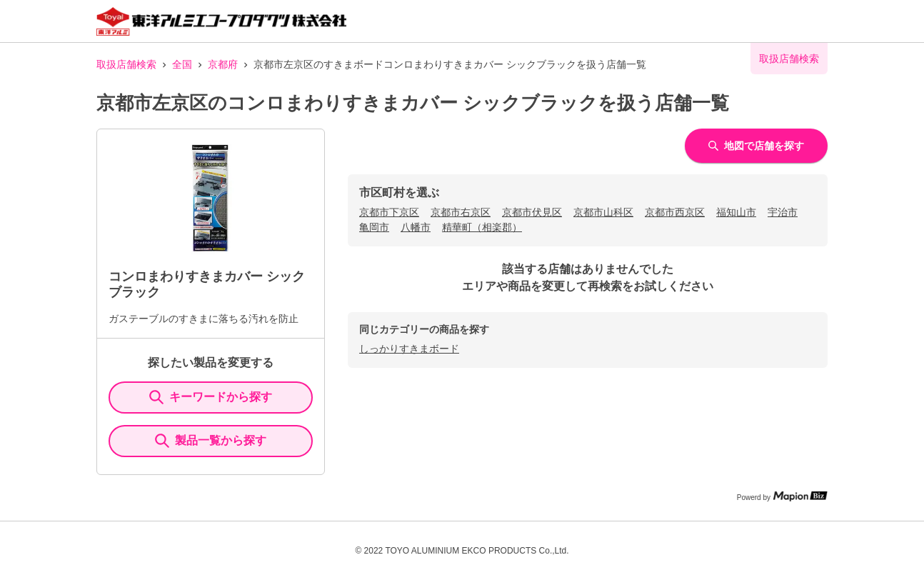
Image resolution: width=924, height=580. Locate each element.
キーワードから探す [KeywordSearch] (211, 397)
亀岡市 (374, 227)
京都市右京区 (461, 212)
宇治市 (783, 212)
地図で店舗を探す (756, 146)
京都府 (223, 64)
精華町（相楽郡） (482, 227)
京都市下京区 (389, 212)
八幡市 (416, 227)
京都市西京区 (675, 212)
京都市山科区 (603, 212)
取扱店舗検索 (126, 64)
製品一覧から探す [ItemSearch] (211, 441)
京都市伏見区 (532, 212)
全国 (182, 64)
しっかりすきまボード (409, 349)
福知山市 (736, 212)
